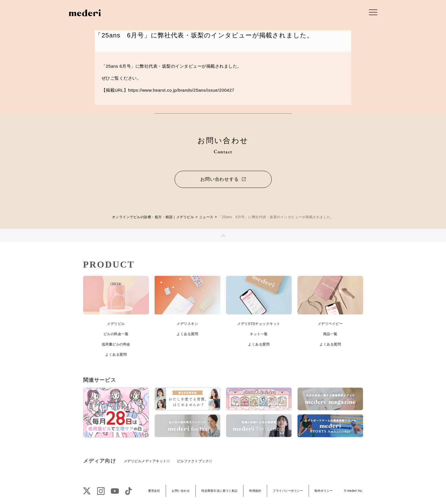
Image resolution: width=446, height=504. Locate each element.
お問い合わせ (181, 491)
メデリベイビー (330, 324)
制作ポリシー (324, 491)
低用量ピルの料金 (116, 344)
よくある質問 (116, 355)
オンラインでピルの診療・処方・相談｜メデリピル (153, 217)
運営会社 (154, 491)
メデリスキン (187, 324)
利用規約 (255, 491)
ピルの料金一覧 (116, 334)
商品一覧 (330, 334)
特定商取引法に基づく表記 (219, 491)
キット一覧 (259, 334)
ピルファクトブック (193, 461)
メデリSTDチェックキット (259, 324)
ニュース (206, 217)
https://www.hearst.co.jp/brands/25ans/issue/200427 (181, 90)
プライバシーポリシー (288, 491)
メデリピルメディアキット (145, 461)
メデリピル (116, 324)
